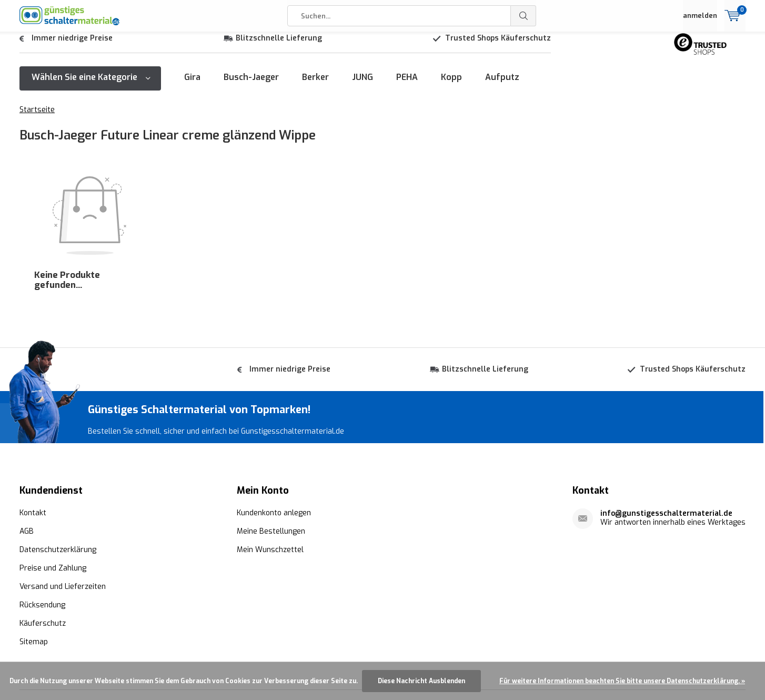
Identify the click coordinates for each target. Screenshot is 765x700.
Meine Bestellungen (271, 469)
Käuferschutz (43, 561)
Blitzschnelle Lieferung (279, 46)
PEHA (407, 85)
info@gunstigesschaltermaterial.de (666, 451)
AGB (27, 469)
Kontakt (33, 450)
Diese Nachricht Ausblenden (421, 681)
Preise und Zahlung (53, 506)
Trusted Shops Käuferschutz (498, 46)
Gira (192, 85)
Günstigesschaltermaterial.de (183, 655)
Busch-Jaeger (251, 85)
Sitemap (34, 579)
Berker (315, 85)
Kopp (451, 85)
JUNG (363, 85)
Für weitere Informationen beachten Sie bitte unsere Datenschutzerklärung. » (622, 681)
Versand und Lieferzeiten (63, 524)
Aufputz (502, 85)
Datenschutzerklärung (58, 487)
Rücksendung (42, 542)
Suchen (524, 16)
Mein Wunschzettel (270, 487)
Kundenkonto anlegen (274, 450)
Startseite (37, 118)
